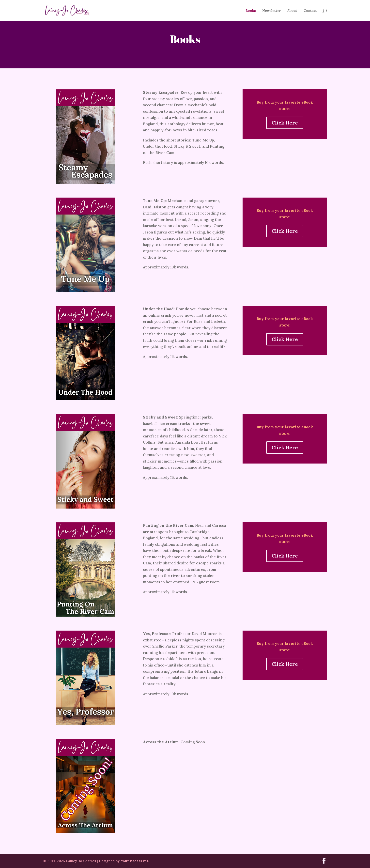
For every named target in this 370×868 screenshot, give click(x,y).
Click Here (285, 123)
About (292, 11)
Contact (310, 11)
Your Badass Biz (135, 861)
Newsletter (272, 11)
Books (251, 11)
